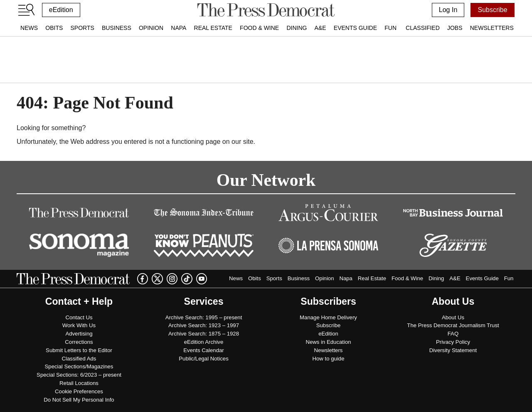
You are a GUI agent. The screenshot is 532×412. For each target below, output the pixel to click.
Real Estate (213, 28)
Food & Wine (259, 28)
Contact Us (79, 317)
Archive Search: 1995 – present (204, 317)
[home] (266, 10)
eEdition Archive (204, 342)
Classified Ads (79, 359)
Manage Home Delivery (328, 317)
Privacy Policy (453, 342)
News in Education (328, 342)
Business (117, 28)
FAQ (453, 334)
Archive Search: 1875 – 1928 (204, 334)
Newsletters (492, 28)
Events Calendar (204, 350)
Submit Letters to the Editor (79, 350)
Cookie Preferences (79, 391)
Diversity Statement (453, 350)
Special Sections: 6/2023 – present (79, 375)
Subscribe (492, 10)
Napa (179, 28)
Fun (390, 28)
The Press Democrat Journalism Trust (453, 325)
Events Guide (355, 28)
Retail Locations (79, 383)
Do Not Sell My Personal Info (79, 400)
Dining (297, 28)
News (29, 28)
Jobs (455, 28)
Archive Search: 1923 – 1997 (204, 325)
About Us (453, 317)
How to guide (329, 359)
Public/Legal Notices (204, 359)
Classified (423, 28)
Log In (448, 10)
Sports (82, 28)
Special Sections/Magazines (79, 366)
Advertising (79, 334)
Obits (54, 28)
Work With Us (79, 325)
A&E (320, 28)
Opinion (151, 28)
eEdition (61, 10)
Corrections (79, 342)
